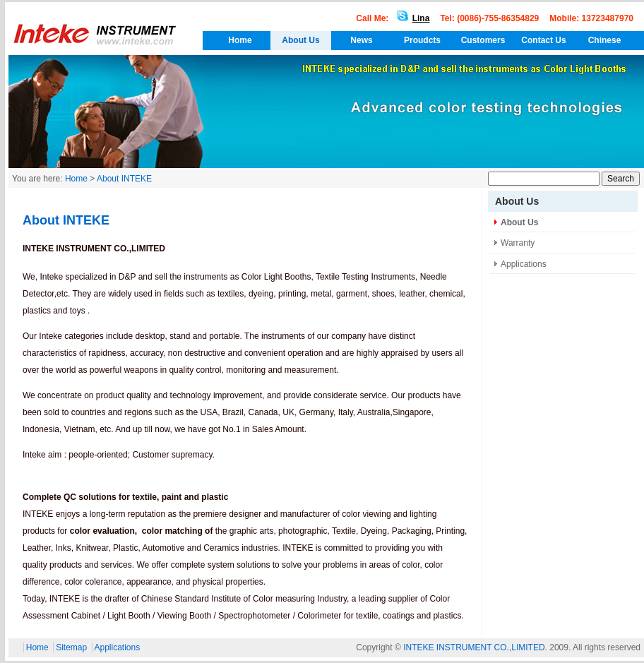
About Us (300, 40)
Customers (483, 40)
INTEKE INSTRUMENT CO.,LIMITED (474, 647)
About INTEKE (124, 179)
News (361, 40)
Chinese (605, 40)
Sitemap (71, 647)
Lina (411, 18)
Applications (524, 264)
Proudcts (422, 40)
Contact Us (543, 40)
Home (240, 40)
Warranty (518, 243)
